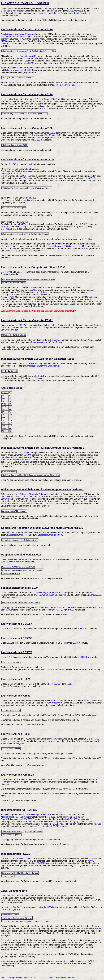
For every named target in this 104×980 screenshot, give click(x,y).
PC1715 (12, 164)
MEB (55, 824)
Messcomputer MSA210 (16, 859)
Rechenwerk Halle (67, 85)
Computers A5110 (28, 56)
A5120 (53, 101)
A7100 (8, 272)
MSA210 (97, 824)
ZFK (69, 607)
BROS (28, 251)
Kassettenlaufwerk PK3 (18, 535)
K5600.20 (88, 700)
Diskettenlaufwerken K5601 (50, 535)
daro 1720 (28, 83)
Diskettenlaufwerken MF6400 (18, 70)
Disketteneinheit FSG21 (48, 826)
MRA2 (65, 896)
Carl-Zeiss (6, 896)
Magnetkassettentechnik (12, 817)
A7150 (13, 297)
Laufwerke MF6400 (46, 907)
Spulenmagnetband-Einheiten (75, 13)
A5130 (48, 135)
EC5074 (67, 63)
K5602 (54, 99)
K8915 (11, 363)
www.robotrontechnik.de (65, 978)
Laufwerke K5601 (14, 562)
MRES (15, 503)
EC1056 (84, 657)
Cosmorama (74, 896)
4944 (8, 610)
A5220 (4, 503)
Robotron (45, 292)
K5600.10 (35, 169)
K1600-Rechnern (55, 703)
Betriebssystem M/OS (41, 342)
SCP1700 (91, 302)
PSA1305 (73, 819)
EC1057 (84, 629)
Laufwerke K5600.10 (48, 595)
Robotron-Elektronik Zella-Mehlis (44, 366)
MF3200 (5, 41)
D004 (45, 20)
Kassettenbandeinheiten (49, 13)
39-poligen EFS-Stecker (64, 246)
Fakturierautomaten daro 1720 (15, 37)
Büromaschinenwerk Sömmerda (20, 34)
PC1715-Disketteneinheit (29, 497)
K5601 (61, 176)
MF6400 (21, 224)
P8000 (89, 255)
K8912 (22, 325)
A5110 (4, 85)
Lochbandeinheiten (10, 15)
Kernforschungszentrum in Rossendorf (50, 593)
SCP (83, 248)
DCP (3, 304)
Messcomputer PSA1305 (40, 815)
